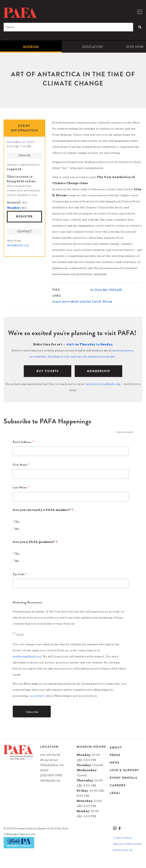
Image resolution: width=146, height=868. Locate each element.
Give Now (135, 47)
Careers (118, 785)
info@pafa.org (50, 780)
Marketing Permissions (27, 602)
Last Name (21, 488)
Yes (17, 522)
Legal (115, 793)
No (17, 529)
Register (24, 217)
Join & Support (124, 770)
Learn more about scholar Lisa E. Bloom (82, 302)
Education (93, 47)
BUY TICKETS (48, 371)
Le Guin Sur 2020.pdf (106, 290)
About (116, 748)
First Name (21, 465)
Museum (31, 47)
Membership (98, 371)
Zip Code (20, 575)
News (115, 763)
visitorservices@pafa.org (102, 384)
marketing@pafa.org (27, 656)
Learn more (38, 696)
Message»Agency (18, 834)
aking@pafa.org (18, 245)
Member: (14, 208)
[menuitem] (31, 47)
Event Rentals (124, 778)
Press (115, 755)
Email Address (23, 442)
